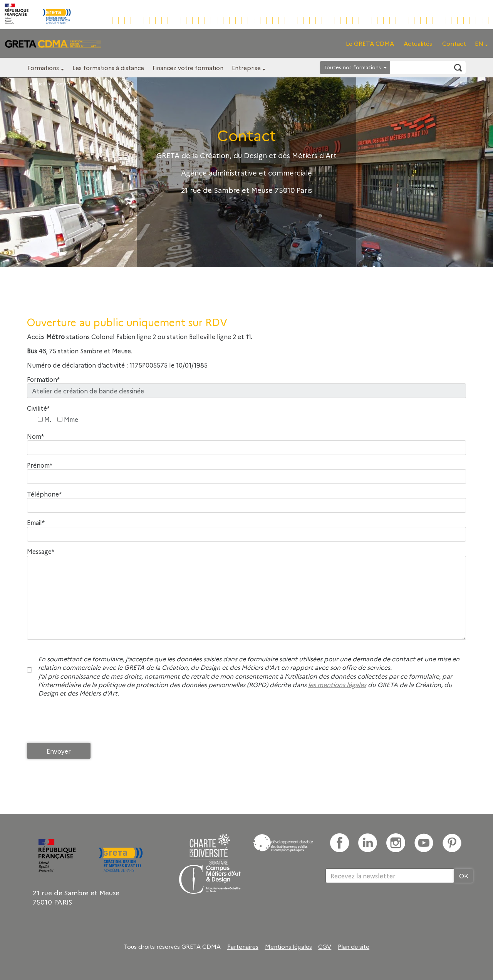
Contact (454, 43)
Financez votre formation (188, 68)
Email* (36, 523)
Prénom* (40, 465)
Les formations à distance (108, 68)
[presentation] (86, 722)
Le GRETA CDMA (370, 43)
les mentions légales (337, 684)
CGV (325, 947)
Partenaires (243, 947)
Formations (43, 68)
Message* (41, 551)
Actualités (418, 43)
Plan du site (354, 947)
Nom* (35, 436)
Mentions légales (288, 947)
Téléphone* (44, 494)
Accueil (37, 84)
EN (479, 43)
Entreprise (246, 68)
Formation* (43, 379)
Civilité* (38, 408)
